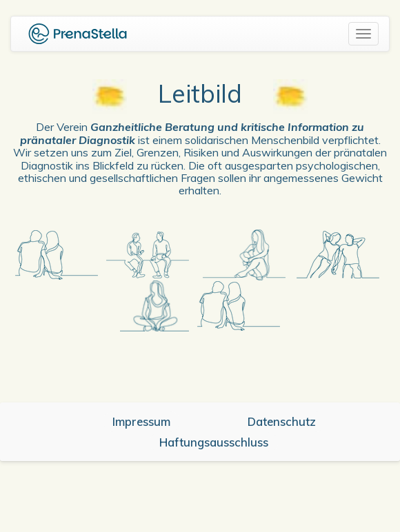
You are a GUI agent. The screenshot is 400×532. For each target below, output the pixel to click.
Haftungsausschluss (214, 442)
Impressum (141, 421)
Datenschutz (282, 421)
